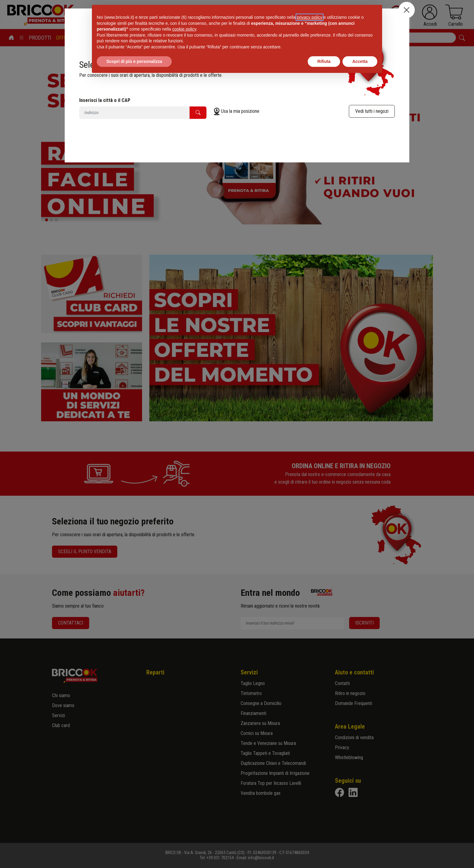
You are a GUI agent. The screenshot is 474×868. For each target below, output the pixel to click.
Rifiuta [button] (324, 61)
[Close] (407, 10)
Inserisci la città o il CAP (105, 100)
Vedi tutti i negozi (372, 111)
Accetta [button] (360, 61)
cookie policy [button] (184, 29)
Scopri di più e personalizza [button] (134, 61)
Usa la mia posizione (240, 111)
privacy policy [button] (310, 17)
